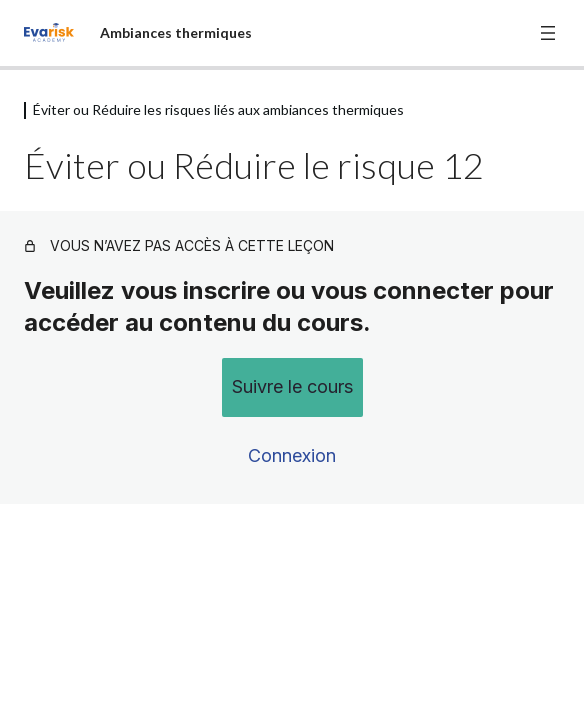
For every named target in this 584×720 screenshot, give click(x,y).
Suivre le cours (292, 386)
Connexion (292, 455)
